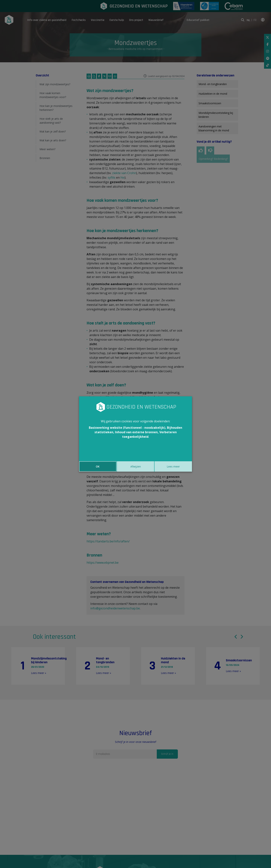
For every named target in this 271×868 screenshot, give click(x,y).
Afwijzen (136, 466)
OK (98, 466)
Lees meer (173, 466)
